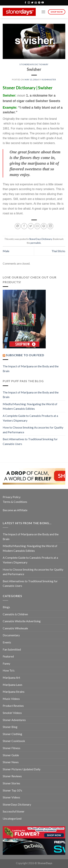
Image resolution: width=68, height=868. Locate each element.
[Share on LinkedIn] (50, 226)
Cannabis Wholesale (15, 628)
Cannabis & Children (15, 614)
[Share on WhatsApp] (18, 226)
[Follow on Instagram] (29, 3)
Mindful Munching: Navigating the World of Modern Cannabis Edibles (30, 406)
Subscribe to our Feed (25, 355)
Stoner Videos (11, 797)
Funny (6, 663)
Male (6, 251)
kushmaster (49, 80)
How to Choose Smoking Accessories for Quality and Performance (33, 430)
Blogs (6, 607)
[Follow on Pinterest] (39, 3)
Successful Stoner (14, 811)
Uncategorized (12, 818)
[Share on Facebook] (24, 226)
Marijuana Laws (13, 685)
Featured (8, 656)
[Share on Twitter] (31, 226)
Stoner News (11, 762)
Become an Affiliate (15, 510)
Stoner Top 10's (12, 790)
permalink (36, 243)
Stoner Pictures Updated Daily (22, 769)
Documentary (11, 635)
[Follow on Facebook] (25, 3)
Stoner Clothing (12, 734)
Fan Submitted (12, 649)
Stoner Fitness (12, 748)
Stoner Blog (10, 727)
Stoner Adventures (14, 720)
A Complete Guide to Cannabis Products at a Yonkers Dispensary (30, 418)
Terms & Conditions (15, 502)
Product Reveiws (13, 706)
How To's (9, 670)
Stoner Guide (11, 755)
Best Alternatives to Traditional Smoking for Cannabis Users (30, 441)
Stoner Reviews (12, 776)
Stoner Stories (11, 783)
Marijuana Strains (14, 692)
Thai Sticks (58, 251)
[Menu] (43, 12)
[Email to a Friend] (37, 226)
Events (7, 642)
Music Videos (11, 699)
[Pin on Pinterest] (44, 226)
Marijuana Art (11, 677)
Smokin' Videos (12, 713)
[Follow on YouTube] (43, 3)
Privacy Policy (12, 497)
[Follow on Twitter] (32, 3)
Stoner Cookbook (14, 741)
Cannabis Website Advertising (22, 621)
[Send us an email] (36, 3)
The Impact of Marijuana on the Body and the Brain (31, 369)
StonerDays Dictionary (34, 64)
